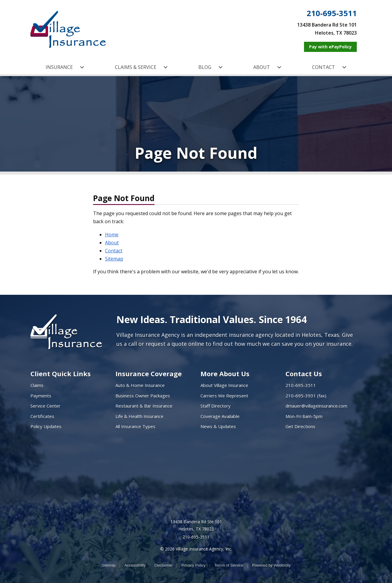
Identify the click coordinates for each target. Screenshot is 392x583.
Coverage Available (220, 416)
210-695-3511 (332, 13)
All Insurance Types (135, 426)
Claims (37, 385)
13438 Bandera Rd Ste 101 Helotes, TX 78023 (196, 525)
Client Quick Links (61, 374)
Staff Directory (216, 406)
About (112, 243)
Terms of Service (229, 565)
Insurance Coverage (149, 374)
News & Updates (218, 426)
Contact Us (304, 374)
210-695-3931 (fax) (306, 396)
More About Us (225, 374)
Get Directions (300, 426)
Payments (41, 396)
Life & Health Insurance (139, 416)
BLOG (210, 67)
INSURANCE (65, 67)
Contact (114, 251)
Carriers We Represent (224, 396)
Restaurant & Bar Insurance (144, 406)
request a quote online (175, 344)
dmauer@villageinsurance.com (316, 406)
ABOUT (267, 67)
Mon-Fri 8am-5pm (304, 416)
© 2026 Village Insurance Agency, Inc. (196, 549)
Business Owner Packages (143, 396)
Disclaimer (164, 565)
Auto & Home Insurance (140, 385)
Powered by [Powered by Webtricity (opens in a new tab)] (271, 565)
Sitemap (114, 259)
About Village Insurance (224, 385)
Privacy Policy (193, 565)
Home (112, 235)
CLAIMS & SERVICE (141, 67)
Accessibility (135, 565)
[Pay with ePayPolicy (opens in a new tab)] (330, 47)
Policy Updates (46, 426)
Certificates (42, 416)
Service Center (45, 406)
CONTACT (329, 67)
